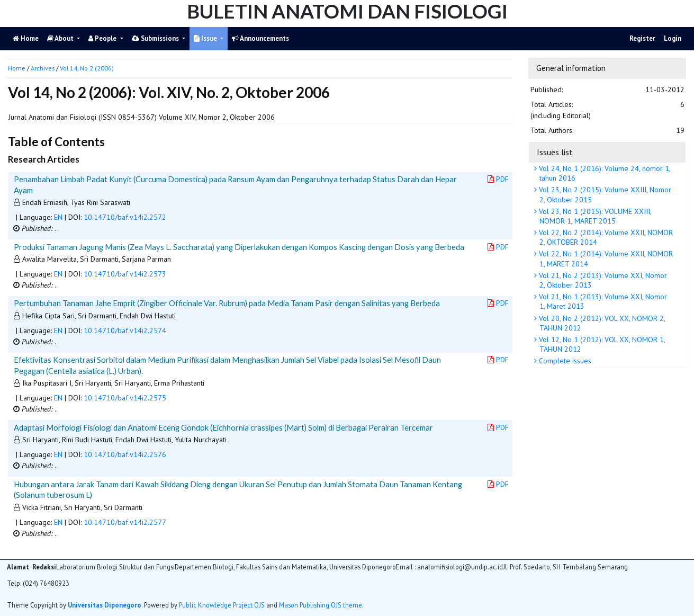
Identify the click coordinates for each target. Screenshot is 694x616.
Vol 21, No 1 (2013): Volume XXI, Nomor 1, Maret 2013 (602, 301)
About (61, 38)
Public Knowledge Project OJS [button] (222, 605)
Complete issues (564, 361)
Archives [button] (43, 68)
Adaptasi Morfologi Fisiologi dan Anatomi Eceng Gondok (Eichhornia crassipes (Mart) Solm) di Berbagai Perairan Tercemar (223, 427)
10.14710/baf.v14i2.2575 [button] (125, 398)
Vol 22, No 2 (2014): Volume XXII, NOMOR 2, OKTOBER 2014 (605, 237)
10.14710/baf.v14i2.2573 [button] (125, 274)
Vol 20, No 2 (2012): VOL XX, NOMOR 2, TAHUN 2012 (601, 323)
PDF (498, 179)
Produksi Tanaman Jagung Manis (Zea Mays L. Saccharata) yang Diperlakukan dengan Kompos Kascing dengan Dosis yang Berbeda (239, 247)
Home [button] (17, 68)
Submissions (156, 38)
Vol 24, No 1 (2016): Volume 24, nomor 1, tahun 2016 (604, 173)
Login (673, 38)
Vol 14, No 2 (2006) (87, 68)
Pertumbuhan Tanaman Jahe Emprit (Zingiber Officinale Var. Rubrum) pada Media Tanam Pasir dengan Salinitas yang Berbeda (227, 303)
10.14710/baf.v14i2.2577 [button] (125, 522)
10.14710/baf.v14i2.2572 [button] (125, 217)
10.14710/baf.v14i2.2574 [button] (125, 331)
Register (642, 38)
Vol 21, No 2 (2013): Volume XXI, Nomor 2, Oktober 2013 (602, 280)
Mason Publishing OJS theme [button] (321, 605)
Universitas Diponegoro (105, 605)
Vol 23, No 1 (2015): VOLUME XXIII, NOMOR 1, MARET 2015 (594, 216)
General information (571, 68)
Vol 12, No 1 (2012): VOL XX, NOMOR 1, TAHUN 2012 (601, 344)
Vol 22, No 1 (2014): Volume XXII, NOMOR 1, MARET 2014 (605, 258)
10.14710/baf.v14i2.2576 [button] (125, 454)
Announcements (260, 38)
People (103, 38)
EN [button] (58, 217)
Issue (206, 38)
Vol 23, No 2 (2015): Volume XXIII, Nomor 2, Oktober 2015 (604, 194)
